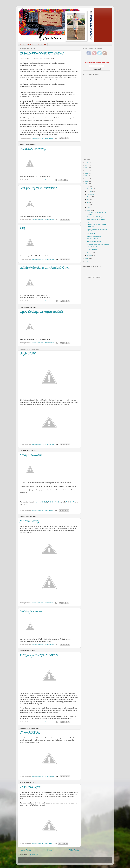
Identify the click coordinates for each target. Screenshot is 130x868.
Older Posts (74, 850)
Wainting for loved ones (31, 612)
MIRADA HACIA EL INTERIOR (38, 189)
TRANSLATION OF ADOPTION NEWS (42, 54)
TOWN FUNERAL (30, 733)
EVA (22, 229)
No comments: (50, 220)
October (90, 191)
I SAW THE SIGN (30, 787)
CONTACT (31, 44)
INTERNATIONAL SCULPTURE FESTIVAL (45, 268)
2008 (87, 261)
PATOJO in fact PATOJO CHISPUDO (39, 656)
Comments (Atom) (34, 854)
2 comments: (49, 138)
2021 (87, 162)
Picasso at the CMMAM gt (33, 149)
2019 (87, 168)
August (89, 197)
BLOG (22, 44)
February (90, 253)
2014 (87, 176)
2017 (87, 170)
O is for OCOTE (28, 354)
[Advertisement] (91, 125)
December (90, 189)
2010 (87, 187)
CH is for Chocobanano (31, 455)
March (89, 210)
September (91, 194)
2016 (87, 173)
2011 (87, 184)
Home (50, 850)
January (90, 256)
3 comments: (49, 510)
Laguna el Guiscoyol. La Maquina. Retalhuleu (42, 312)
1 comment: (49, 180)
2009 (87, 259)
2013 (87, 178)
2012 (87, 181)
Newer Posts (25, 850)
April (89, 208)
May (89, 205)
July (88, 199)
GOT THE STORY (30, 521)
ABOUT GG (42, 44)
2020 (87, 165)
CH (42, 502)
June (89, 202)
